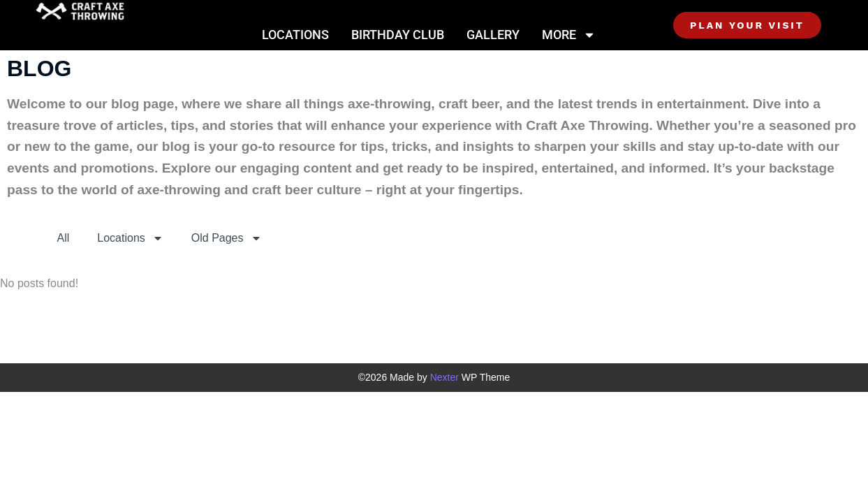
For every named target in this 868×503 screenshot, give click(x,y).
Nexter (444, 377)
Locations (295, 35)
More (569, 35)
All (64, 238)
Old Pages (227, 238)
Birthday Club (398, 35)
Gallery (493, 35)
